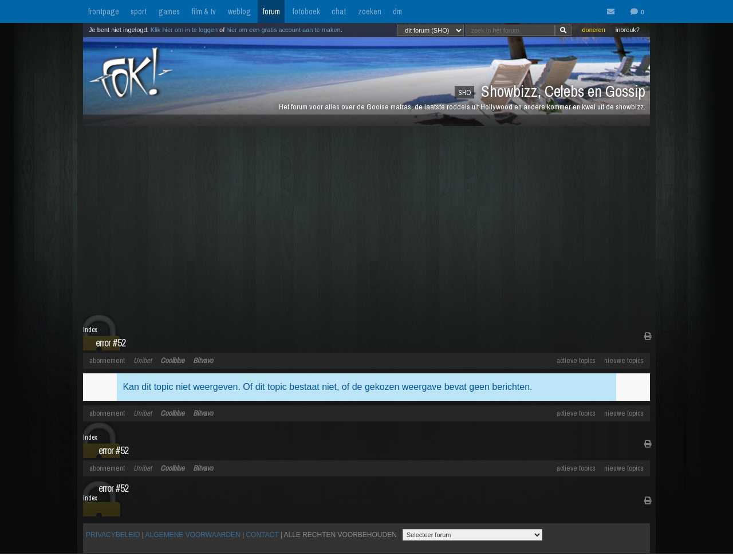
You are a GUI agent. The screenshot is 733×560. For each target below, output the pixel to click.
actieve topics (576, 360)
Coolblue (172, 360)
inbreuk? (628, 30)
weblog (239, 11)
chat (339, 11)
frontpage (103, 11)
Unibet (143, 360)
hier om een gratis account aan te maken (283, 30)
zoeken (370, 11)
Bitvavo (203, 360)
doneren (593, 30)
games (169, 11)
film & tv (204, 11)
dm (397, 11)
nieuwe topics (624, 360)
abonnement (107, 360)
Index (90, 330)
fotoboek (306, 11)
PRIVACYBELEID (113, 535)
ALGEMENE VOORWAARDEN (193, 535)
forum (271, 11)
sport (139, 11)
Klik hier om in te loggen (184, 30)
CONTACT (262, 535)
